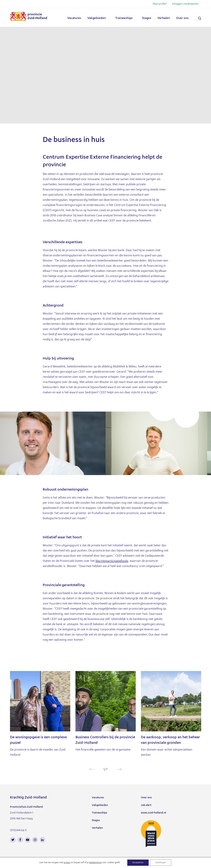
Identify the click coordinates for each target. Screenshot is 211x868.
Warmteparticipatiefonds (112, 561)
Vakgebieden (97, 18)
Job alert (146, 805)
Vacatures (74, 18)
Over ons (182, 18)
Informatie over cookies (24, 864)
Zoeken (200, 18)
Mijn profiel (160, 4)
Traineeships (124, 18)
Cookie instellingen (82, 864)
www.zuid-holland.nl (153, 813)
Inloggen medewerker (185, 4)
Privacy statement (55, 864)
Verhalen (164, 18)
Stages (147, 18)
